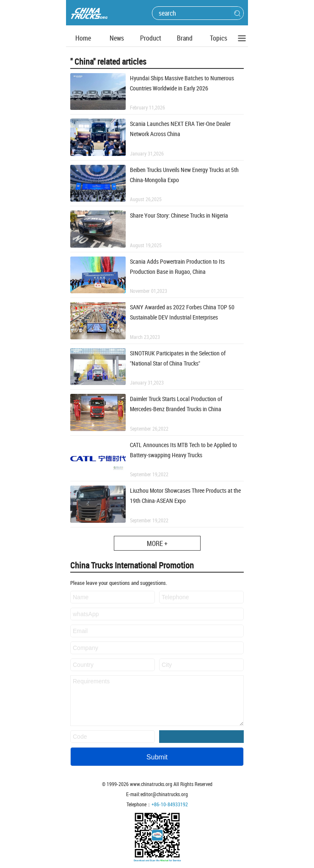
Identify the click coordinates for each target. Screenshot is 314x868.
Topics (219, 38)
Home (83, 38)
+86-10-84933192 (170, 804)
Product (151, 38)
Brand (185, 38)
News (117, 38)
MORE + (157, 543)
